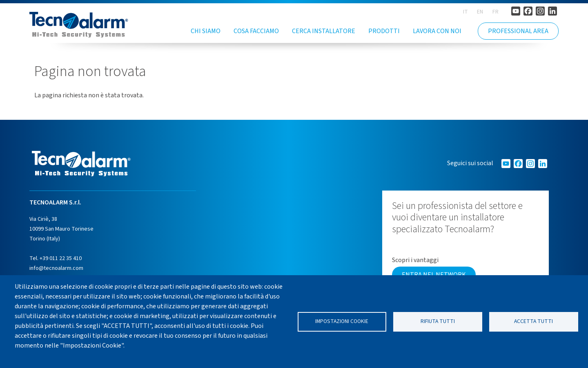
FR (496, 12)
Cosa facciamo (256, 31)
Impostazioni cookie (342, 321)
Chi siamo (206, 31)
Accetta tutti (533, 321)
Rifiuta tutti (438, 321)
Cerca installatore (324, 31)
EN (480, 12)
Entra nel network (434, 275)
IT (465, 12)
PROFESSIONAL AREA (518, 31)
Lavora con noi (437, 31)
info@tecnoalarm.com (56, 268)
